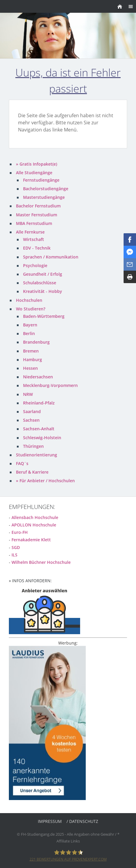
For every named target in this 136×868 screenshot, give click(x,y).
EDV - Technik (37, 248)
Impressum (50, 821)
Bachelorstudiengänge (46, 189)
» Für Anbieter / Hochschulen (45, 481)
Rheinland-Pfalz (39, 403)
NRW (28, 394)
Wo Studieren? (31, 309)
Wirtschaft (34, 239)
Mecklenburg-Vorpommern (50, 385)
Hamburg (33, 360)
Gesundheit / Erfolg (43, 274)
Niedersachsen (38, 377)
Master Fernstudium (37, 215)
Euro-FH (20, 532)
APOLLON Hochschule (34, 525)
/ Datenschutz (82, 821)
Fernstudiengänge (41, 180)
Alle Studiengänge (34, 173)
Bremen (31, 351)
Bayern (30, 325)
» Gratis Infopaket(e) (37, 164)
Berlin (29, 333)
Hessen (30, 368)
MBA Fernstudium (34, 223)
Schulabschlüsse (40, 283)
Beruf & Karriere (32, 472)
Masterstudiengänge (44, 197)
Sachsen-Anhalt (39, 429)
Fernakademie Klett (31, 540)
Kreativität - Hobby (43, 291)
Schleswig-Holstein (42, 438)
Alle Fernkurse (30, 232)
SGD (16, 547)
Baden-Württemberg (44, 316)
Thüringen (33, 446)
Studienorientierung (37, 455)
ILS (14, 555)
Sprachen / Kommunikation (51, 257)
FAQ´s (22, 463)
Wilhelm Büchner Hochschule (41, 562)
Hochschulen (29, 300)
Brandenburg (36, 342)
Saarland (32, 411)
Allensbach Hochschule (35, 517)
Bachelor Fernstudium (38, 206)
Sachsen (31, 420)
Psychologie (35, 265)
